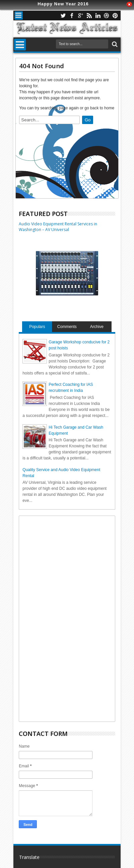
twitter (63, 16)
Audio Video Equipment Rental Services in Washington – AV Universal (58, 227)
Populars (37, 327)
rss (89, 16)
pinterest (115, 16)
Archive (97, 327)
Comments (67, 327)
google (80, 16)
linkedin (98, 16)
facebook (72, 16)
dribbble (107, 16)
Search (114, 44)
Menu (19, 16)
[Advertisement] (73, 618)
